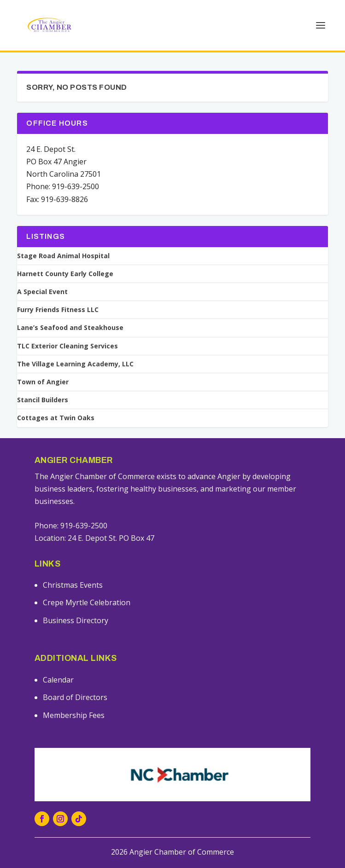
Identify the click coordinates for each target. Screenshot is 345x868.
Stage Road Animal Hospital (63, 256)
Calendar (58, 680)
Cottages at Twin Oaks (56, 418)
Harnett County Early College (65, 274)
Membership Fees (74, 715)
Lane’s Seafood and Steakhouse (70, 328)
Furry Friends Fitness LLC (58, 310)
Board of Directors (75, 697)
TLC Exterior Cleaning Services (67, 346)
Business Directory (76, 620)
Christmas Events (73, 585)
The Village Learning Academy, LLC (75, 364)
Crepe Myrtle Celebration (87, 602)
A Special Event (42, 292)
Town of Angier (43, 382)
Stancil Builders (43, 400)
